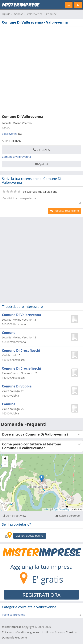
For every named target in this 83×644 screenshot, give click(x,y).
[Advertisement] (41, 70)
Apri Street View (15, 516)
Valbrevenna (35, 14)
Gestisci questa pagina (30, 536)
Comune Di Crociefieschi (21, 368)
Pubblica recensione (65, 211)
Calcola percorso (68, 516)
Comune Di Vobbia (17, 386)
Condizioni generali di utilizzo (35, 632)
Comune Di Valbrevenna (21, 315)
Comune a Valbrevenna (16, 157)
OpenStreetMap (62, 509)
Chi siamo (8, 632)
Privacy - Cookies (65, 632)
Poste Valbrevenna (14, 615)
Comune (51, 14)
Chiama (41, 150)
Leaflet (46, 509)
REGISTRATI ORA (41, 595)
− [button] (5, 465)
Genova (19, 14)
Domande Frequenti (14, 637)
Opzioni (42, 164)
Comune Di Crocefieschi (21, 351)
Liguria (6, 14)
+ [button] (5, 459)
